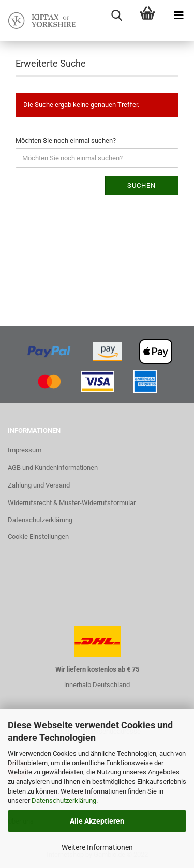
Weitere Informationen (97, 847)
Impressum (25, 450)
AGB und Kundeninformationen (53, 468)
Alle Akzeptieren (97, 821)
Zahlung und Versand (39, 485)
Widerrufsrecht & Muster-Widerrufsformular (72, 503)
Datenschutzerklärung (64, 801)
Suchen (141, 185)
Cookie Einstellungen (38, 536)
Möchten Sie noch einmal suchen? (66, 140)
